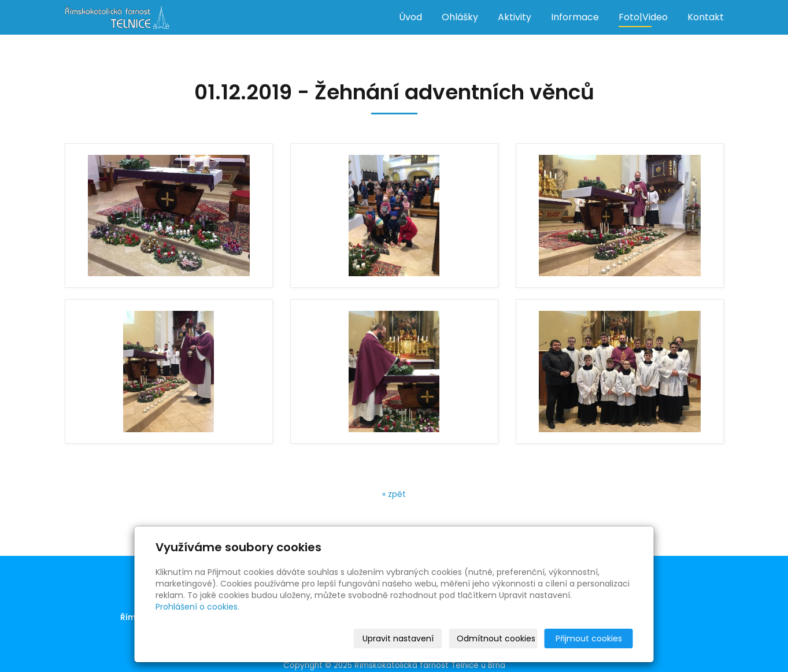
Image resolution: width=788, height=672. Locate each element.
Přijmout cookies (589, 638)
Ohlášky (460, 17)
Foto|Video (643, 17)
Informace (575, 17)
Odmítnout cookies (496, 638)
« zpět (394, 494)
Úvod (410, 17)
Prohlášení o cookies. (197, 607)
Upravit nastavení (398, 638)
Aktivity (515, 17)
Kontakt (706, 17)
